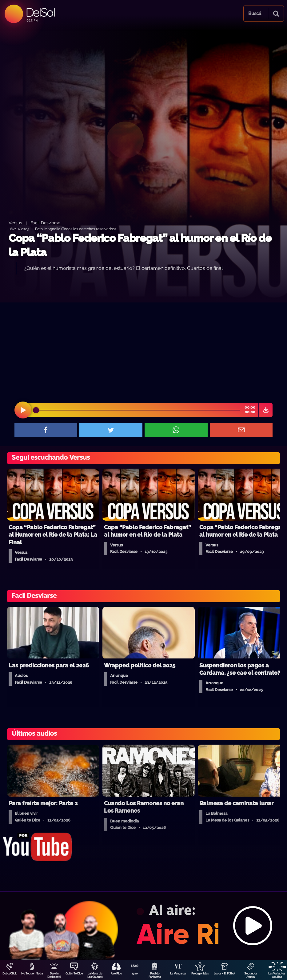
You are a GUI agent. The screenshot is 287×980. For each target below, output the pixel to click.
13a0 (135, 974)
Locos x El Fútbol (225, 974)
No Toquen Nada (32, 974)
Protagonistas (200, 974)
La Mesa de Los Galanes (95, 975)
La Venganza (178, 974)
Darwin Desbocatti (54, 975)
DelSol (40, 12)
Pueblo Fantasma (155, 975)
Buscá (255, 14)
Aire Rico (116, 974)
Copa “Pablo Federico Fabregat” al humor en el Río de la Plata (140, 245)
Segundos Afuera (251, 975)
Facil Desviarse (45, 223)
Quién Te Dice (74, 974)
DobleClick (10, 974)
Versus (15, 223)
